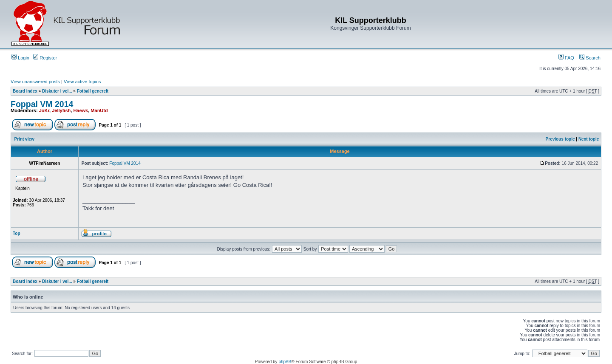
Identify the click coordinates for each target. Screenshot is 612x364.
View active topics (82, 82)
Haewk (81, 110)
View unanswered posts (35, 82)
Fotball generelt (93, 91)
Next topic (589, 139)
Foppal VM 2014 (42, 104)
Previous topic (560, 139)
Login (20, 58)
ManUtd (99, 110)
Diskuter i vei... (57, 91)
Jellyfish (61, 110)
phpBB (285, 362)
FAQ (566, 58)
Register (45, 58)
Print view (24, 139)
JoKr (44, 110)
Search (590, 58)
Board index (25, 91)
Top (17, 233)
